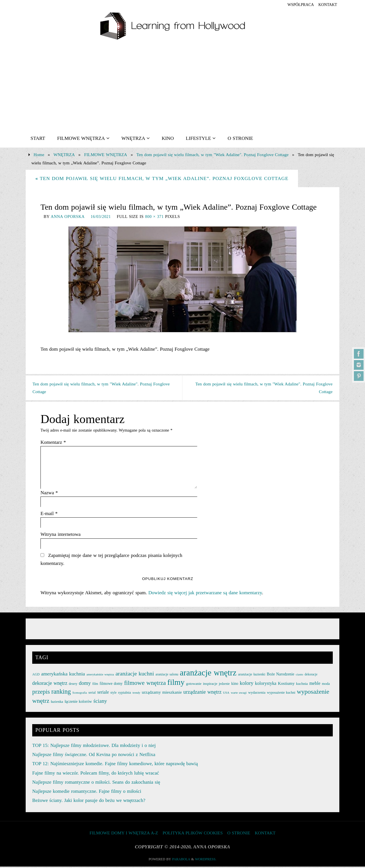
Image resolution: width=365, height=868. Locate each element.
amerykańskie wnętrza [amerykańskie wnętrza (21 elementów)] (100, 676)
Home (39, 155)
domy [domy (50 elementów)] (85, 685)
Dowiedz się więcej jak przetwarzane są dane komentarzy (205, 594)
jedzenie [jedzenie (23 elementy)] (224, 685)
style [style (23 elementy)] (113, 694)
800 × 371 (154, 217)
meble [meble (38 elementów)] (315, 685)
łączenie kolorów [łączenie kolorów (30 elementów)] (78, 703)
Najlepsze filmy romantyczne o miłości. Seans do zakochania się (96, 783)
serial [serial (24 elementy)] (92, 694)
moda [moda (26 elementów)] (326, 685)
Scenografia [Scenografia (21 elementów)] (80, 694)
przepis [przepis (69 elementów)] (41, 693)
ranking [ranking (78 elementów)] (61, 693)
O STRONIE (239, 834)
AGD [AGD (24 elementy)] (36, 675)
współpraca (297, 5)
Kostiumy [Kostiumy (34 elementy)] (286, 685)
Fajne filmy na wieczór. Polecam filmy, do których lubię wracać (96, 774)
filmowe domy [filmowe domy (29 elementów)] (111, 685)
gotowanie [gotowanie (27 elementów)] (194, 685)
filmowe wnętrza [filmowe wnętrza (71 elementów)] (145, 684)
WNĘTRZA (64, 155)
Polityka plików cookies (193, 834)
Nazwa (49, 494)
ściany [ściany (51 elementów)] (100, 702)
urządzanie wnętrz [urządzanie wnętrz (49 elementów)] (202, 693)
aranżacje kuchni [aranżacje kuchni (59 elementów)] (135, 675)
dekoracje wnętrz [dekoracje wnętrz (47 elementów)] (50, 685)
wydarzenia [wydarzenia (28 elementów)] (257, 694)
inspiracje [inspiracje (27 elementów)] (210, 685)
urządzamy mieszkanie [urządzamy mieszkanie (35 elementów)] (162, 694)
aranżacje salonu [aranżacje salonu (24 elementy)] (167, 675)
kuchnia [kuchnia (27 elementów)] (302, 685)
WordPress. (206, 861)
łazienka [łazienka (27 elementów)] (57, 703)
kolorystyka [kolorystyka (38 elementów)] (266, 685)
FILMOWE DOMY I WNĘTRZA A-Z (124, 834)
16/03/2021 (101, 217)
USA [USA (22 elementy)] (226, 694)
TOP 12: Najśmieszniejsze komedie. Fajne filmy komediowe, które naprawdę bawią (115, 765)
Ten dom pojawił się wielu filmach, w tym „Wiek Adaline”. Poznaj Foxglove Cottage (162, 178)
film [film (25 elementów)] (95, 685)
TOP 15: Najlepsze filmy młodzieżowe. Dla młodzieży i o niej (94, 747)
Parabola (181, 861)
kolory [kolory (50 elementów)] (247, 685)
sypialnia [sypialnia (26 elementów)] (124, 694)
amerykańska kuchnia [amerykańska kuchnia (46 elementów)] (63, 675)
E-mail (49, 515)
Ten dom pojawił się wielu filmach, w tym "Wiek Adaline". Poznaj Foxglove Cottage (212, 155)
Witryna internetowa (61, 535)
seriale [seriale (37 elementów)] (103, 694)
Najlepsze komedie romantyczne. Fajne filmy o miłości (87, 792)
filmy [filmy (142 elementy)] (176, 684)
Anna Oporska (68, 217)
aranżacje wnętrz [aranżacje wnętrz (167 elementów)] (208, 674)
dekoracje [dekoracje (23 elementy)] (311, 675)
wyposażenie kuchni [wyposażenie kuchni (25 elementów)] (281, 694)
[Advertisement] (182, 86)
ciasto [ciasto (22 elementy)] (299, 675)
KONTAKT (327, 5)
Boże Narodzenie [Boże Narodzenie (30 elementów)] (281, 675)
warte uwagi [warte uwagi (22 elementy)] (239, 694)
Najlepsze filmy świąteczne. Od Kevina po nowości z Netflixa (94, 756)
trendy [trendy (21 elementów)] (136, 694)
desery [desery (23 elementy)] (73, 685)
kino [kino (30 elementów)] (235, 685)
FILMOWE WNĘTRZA (106, 155)
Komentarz (53, 443)
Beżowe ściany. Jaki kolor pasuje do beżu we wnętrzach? (89, 802)
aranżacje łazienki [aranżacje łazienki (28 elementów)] (252, 675)
